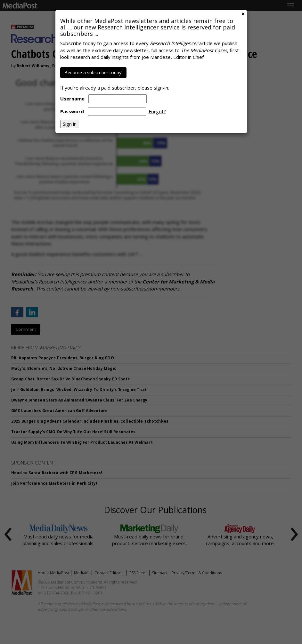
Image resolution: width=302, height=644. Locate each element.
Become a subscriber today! (93, 72)
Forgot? (157, 111)
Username (72, 99)
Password (72, 111)
